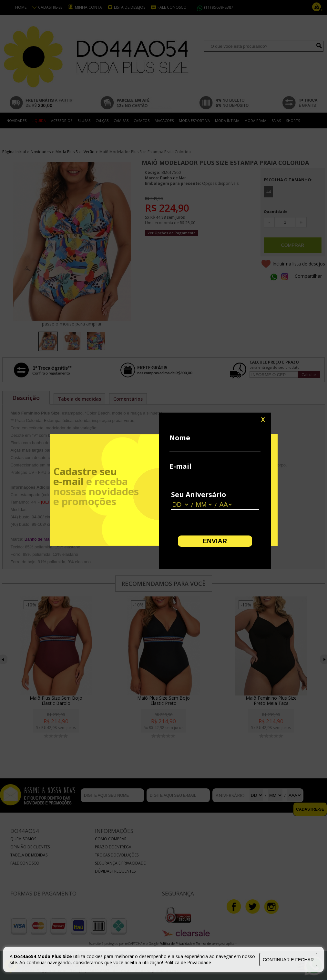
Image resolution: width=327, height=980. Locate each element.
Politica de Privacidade (188, 962)
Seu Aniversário (199, 495)
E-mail (180, 466)
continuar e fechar (288, 960)
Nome (180, 438)
